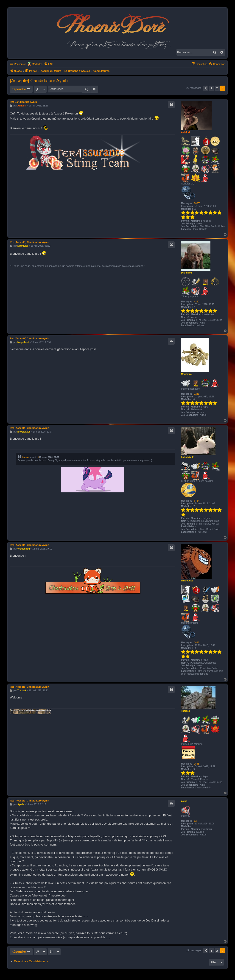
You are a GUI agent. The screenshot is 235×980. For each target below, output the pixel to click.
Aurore (26, 457)
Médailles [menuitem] (37, 64)
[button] (206, 88)
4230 (197, 302)
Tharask (185, 711)
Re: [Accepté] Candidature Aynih (29, 242)
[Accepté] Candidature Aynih (39, 81)
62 (195, 821)
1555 (197, 764)
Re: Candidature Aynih (23, 102)
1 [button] (211, 88)
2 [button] (217, 88)
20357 (197, 203)
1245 (197, 394)
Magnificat (187, 374)
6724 (197, 501)
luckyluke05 (188, 457)
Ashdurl (185, 132)
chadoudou (187, 581)
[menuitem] (49, 64)
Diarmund (186, 273)
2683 (197, 643)
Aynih (184, 801)
